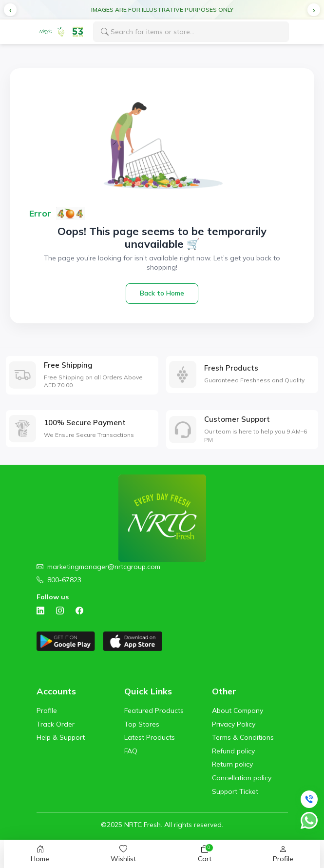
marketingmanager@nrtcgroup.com (104, 567)
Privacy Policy (234, 724)
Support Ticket (235, 791)
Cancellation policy (242, 778)
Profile (47, 710)
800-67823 (64, 580)
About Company (238, 710)
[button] (10, 10)
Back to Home (162, 293)
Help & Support (61, 737)
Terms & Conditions (243, 737)
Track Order (56, 724)
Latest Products (150, 737)
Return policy (232, 764)
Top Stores (142, 724)
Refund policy (233, 751)
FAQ (131, 751)
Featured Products (154, 710)
